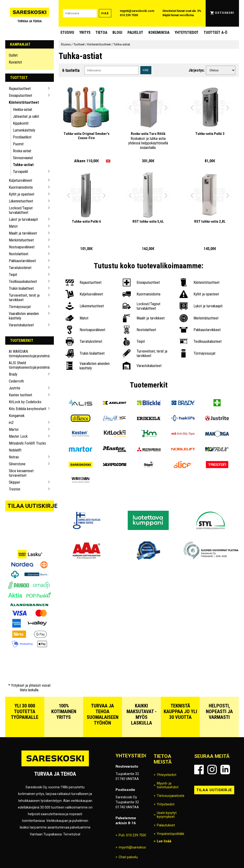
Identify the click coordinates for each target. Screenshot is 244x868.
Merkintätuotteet (21, 240)
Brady (13, 374)
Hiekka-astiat (23, 110)
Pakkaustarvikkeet (22, 261)
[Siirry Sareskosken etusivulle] (30, 13)
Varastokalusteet (21, 325)
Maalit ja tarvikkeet (23, 233)
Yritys (85, 32)
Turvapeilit (20, 172)
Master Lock (18, 436)
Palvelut (135, 32)
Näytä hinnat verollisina (178, 15)
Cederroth (16, 381)
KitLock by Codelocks (25, 402)
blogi (117, 32)
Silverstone (17, 464)
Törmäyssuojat (20, 307)
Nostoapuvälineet (22, 247)
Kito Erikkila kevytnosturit (28, 409)
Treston (15, 489)
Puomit (18, 144)
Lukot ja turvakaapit (23, 219)
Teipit (13, 275)
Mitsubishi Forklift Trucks (27, 443)
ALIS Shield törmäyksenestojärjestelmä (28, 365)
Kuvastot (15, 62)
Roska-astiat (22, 151)
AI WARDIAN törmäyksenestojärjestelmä (28, 354)
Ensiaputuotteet (20, 96)
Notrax (14, 457)
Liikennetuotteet (21, 201)
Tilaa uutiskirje (31, 506)
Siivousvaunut (23, 158)
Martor (14, 429)
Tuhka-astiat (23, 165)
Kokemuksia (159, 32)
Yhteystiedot (187, 32)
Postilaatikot (22, 137)
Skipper (15, 482)
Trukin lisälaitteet (21, 288)
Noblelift (15, 450)
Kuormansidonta (21, 187)
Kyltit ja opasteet (22, 194)
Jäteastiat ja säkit (26, 116)
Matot (13, 226)
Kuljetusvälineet (20, 180)
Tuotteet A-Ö (216, 32)
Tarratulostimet (20, 268)
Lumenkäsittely (24, 130)
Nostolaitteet (19, 254)
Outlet (13, 55)
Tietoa (101, 32)
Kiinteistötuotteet (24, 102)
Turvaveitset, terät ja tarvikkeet (24, 298)
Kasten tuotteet (20, 395)
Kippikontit (21, 123)
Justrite (15, 388)
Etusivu (67, 32)
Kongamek (17, 416)
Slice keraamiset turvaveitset (21, 473)
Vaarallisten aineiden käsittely (24, 316)
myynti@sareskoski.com (137, 11)
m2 (11, 423)
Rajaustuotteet (20, 89)
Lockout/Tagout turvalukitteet (21, 210)
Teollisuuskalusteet (23, 282)
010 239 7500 (129, 15)
